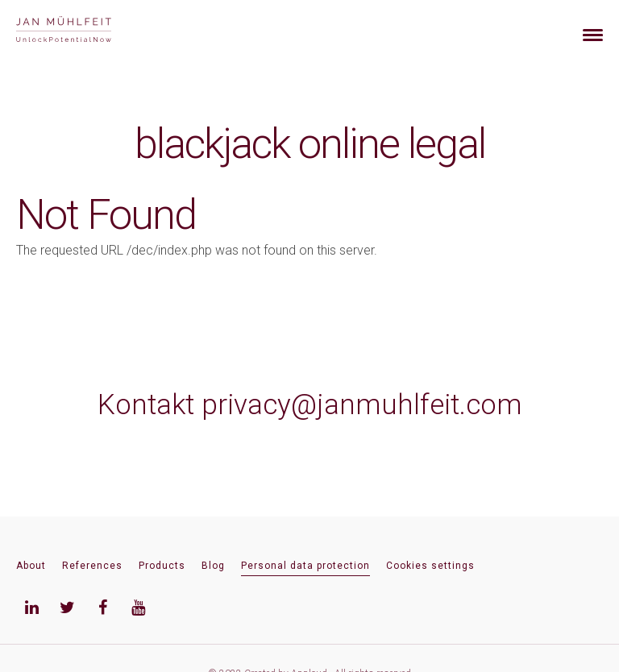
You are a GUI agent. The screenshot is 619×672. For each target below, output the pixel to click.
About (31, 566)
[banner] (83, 31)
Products (162, 566)
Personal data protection (305, 566)
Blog (213, 566)
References (92, 566)
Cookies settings (430, 566)
